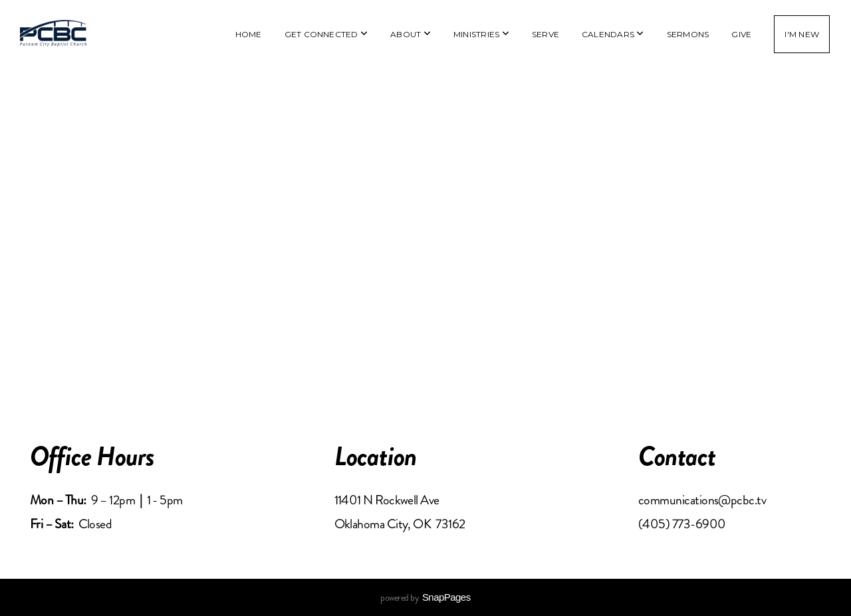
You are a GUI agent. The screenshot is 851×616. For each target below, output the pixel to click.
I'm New (802, 34)
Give (741, 34)
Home (249, 34)
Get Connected (326, 34)
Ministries (481, 34)
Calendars (613, 34)
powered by (425, 597)
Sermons (688, 34)
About (411, 34)
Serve (546, 34)
